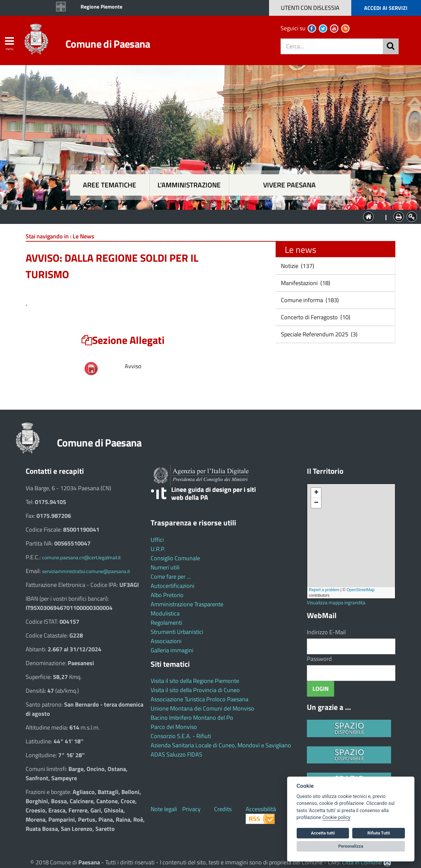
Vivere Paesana (289, 185)
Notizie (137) (297, 266)
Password (319, 659)
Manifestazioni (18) (305, 283)
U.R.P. (158, 549)
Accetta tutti (323, 833)
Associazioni (166, 641)
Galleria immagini (172, 650)
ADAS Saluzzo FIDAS (176, 754)
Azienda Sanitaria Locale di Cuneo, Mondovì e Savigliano (221, 745)
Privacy (191, 809)
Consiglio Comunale (175, 558)
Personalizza (351, 846)
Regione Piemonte (101, 7)
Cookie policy (336, 818)
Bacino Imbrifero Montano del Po (192, 718)
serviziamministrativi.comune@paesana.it (86, 571)
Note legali (164, 809)
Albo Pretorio (167, 595)
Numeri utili (165, 567)
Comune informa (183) (309, 300)
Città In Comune (362, 862)
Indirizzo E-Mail (326, 632)
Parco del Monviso (174, 727)
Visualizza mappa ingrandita (336, 603)
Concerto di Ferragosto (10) (315, 317)
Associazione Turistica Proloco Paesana (199, 699)
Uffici (157, 540)
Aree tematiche (110, 185)
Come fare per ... (171, 577)
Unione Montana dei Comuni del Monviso (202, 708)
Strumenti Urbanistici (177, 632)
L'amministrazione (189, 185)
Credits (223, 809)
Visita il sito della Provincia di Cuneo (195, 690)
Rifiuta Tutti (379, 833)
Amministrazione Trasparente (187, 604)
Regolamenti (166, 623)
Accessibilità (261, 809)
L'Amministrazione (206, 216)
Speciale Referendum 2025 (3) (319, 334)
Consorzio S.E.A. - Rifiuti (181, 736)
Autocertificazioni (173, 586)
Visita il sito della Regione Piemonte (195, 681)
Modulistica (165, 613)
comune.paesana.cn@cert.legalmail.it (81, 557)
